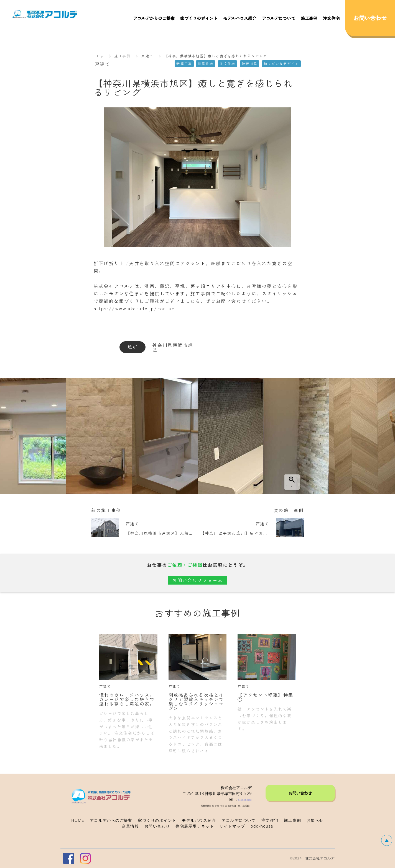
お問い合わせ (300, 793)
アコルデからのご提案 (154, 18)
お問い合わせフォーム (197, 580)
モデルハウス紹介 (240, 18)
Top (100, 56)
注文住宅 (331, 18)
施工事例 (122, 56)
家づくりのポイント (199, 18)
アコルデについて (279, 18)
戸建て (147, 56)
